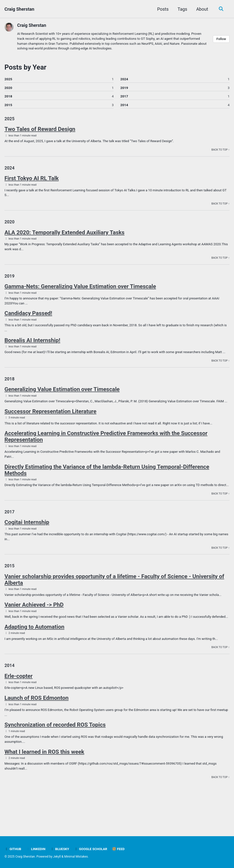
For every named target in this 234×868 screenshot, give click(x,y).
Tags (182, 9)
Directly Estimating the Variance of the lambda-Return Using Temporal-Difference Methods (107, 486)
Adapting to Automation (34, 655)
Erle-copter (19, 704)
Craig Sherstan (19, 9)
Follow (221, 39)
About (202, 9)
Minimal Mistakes (77, 857)
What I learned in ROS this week (44, 782)
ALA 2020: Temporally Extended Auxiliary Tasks (65, 235)
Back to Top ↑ (220, 151)
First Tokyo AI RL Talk (32, 180)
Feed (120, 849)
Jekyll (58, 857)
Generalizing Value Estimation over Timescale (62, 399)
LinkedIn (36, 849)
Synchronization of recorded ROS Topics (55, 754)
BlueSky (61, 849)
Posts (162, 9)
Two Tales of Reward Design (40, 130)
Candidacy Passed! (28, 317)
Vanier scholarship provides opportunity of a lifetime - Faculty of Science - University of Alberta (114, 602)
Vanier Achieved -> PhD (34, 627)
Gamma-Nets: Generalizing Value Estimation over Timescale (80, 290)
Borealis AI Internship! (32, 344)
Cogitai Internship (27, 544)
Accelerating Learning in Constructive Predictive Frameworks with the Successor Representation (106, 452)
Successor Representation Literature (50, 427)
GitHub (13, 849)
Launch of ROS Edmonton (37, 727)
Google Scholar (92, 849)
